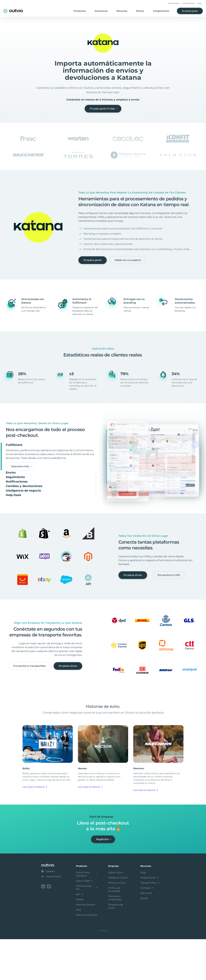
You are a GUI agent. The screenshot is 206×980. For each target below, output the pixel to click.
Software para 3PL (87, 928)
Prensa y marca (117, 924)
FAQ (199, 3)
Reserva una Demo (87, 956)
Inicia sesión (174, 3)
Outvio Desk (85, 922)
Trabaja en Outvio (118, 918)
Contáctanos (188, 3)
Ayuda (144, 939)
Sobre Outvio (116, 913)
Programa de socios (116, 947)
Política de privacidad (114, 930)
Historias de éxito (86, 945)
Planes (140, 11)
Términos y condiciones (115, 939)
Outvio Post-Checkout (87, 915)
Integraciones (161, 11)
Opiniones (146, 934)
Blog (143, 913)
